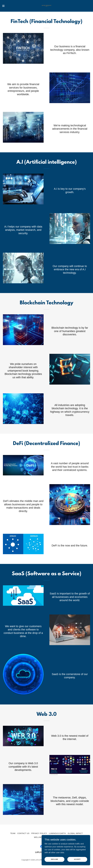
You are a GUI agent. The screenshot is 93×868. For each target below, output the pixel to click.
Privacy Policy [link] (39, 833)
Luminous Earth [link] (57, 833)
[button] (8, 6)
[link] (46, 6)
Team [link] (13, 833)
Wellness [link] (39, 837)
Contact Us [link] (23, 833)
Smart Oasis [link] (53, 837)
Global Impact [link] (75, 833)
